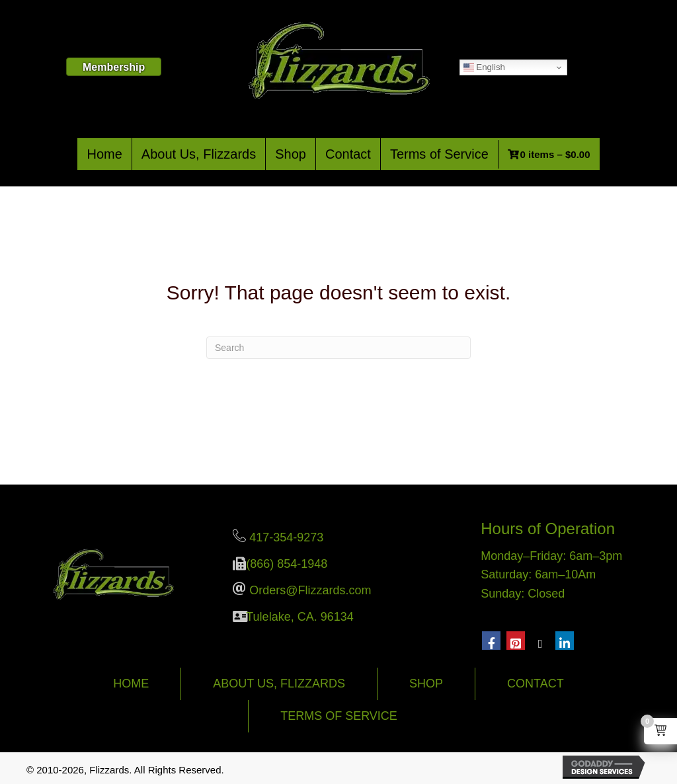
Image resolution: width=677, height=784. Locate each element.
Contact (348, 154)
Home (104, 154)
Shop (291, 154)
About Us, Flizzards (199, 154)
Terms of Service (439, 154)
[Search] (338, 348)
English (484, 67)
